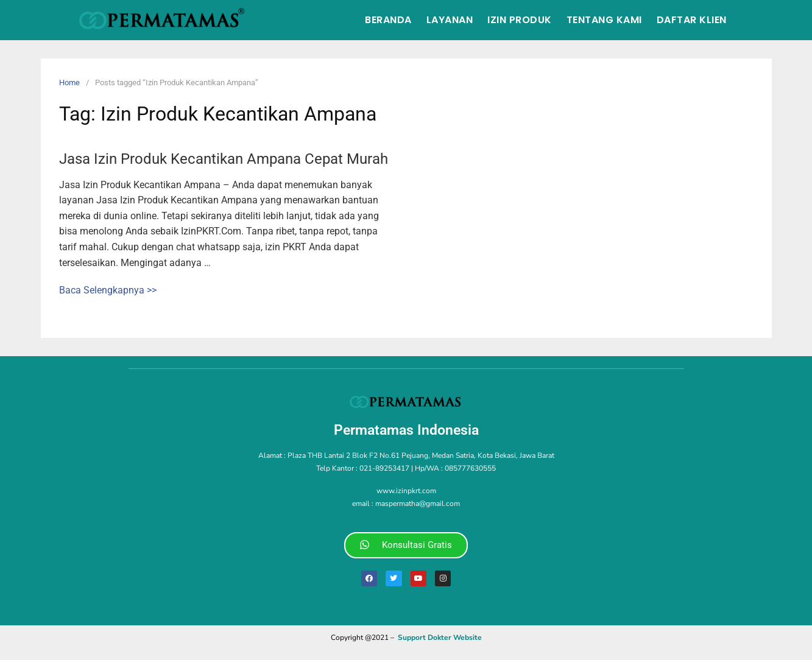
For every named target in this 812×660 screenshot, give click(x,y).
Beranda (388, 20)
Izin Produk (520, 20)
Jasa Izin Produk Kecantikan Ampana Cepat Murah (224, 159)
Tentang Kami (604, 20)
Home (69, 82)
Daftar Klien (692, 20)
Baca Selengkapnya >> (108, 290)
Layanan (450, 20)
